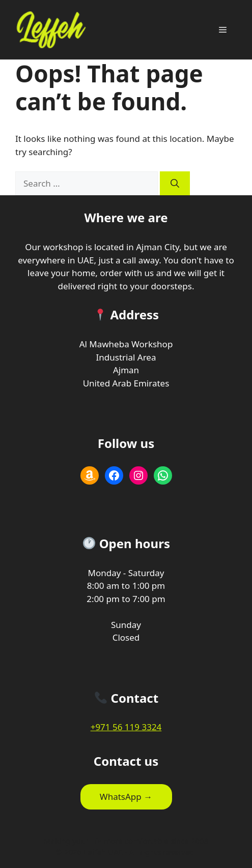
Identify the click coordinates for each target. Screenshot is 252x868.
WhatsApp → (126, 797)
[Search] (175, 184)
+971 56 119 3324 (126, 727)
